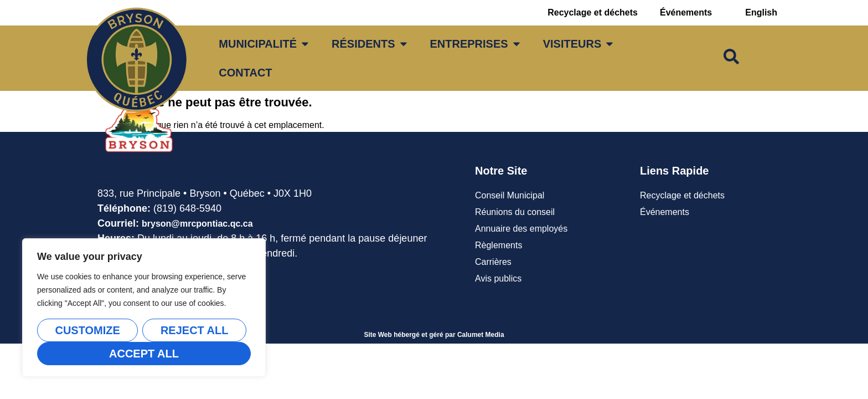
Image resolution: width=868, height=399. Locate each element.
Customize (87, 330)
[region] (144, 308)
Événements (686, 12)
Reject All (195, 330)
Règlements (498, 245)
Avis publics (498, 278)
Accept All (144, 354)
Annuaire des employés (521, 229)
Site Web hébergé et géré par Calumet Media (434, 335)
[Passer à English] (761, 13)
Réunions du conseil (515, 212)
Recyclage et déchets (593, 12)
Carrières (493, 262)
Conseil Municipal (510, 195)
